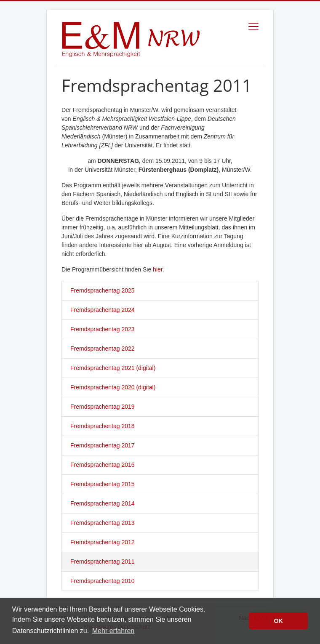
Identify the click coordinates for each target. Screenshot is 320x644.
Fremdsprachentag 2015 (103, 484)
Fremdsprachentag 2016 (103, 465)
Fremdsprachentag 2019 (103, 407)
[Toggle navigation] (253, 27)
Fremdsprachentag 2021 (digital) (113, 368)
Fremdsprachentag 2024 (103, 310)
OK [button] (278, 621)
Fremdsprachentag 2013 (103, 523)
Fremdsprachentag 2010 (103, 581)
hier (158, 269)
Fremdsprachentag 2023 (103, 329)
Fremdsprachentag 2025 (103, 290)
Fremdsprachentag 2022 (103, 349)
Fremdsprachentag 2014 (103, 503)
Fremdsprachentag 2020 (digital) (113, 387)
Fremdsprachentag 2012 (103, 542)
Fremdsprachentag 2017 (103, 445)
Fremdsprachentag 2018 (103, 426)
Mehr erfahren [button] (113, 631)
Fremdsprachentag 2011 (103, 562)
